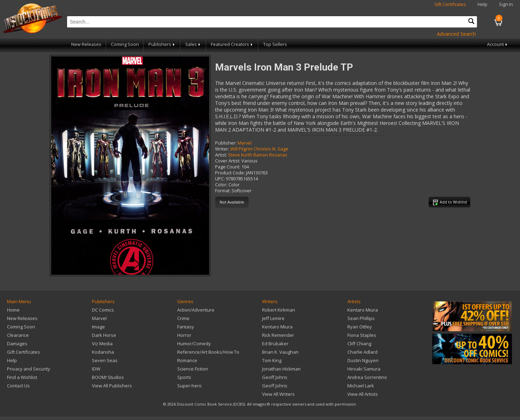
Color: (221, 185)
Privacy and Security (29, 369)
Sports (184, 377)
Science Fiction (193, 369)
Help (482, 4)
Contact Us (18, 386)
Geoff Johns (275, 377)
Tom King (272, 360)
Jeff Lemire (273, 318)
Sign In (506, 4)
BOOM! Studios (108, 377)
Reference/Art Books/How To (208, 352)
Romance (187, 360)
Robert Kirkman (279, 310)
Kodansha (103, 352)
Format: (223, 191)
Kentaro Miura (277, 327)
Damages (17, 344)
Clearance (18, 335)
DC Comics (103, 310)
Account (498, 44)
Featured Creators (232, 44)
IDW (96, 369)
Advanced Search (456, 34)
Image (98, 327)
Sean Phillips (361, 318)
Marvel (245, 143)
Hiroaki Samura (364, 369)
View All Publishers (112, 386)
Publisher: (226, 143)
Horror (184, 335)
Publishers (162, 44)
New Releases (86, 44)
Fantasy (186, 327)
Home (13, 310)
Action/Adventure (196, 310)
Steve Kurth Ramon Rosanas (258, 155)
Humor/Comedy (194, 344)
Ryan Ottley (360, 327)
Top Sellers (275, 44)
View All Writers (278, 394)
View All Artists (363, 394)
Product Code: (230, 173)
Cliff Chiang (359, 344)
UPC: (220, 179)
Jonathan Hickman (281, 369)
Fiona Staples (362, 335)
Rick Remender (278, 335)
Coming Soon (125, 44)
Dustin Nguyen (363, 360)
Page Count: (228, 167)
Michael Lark (361, 386)
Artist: (221, 155)
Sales (193, 44)
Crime (183, 318)
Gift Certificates (450, 4)
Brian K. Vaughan (280, 352)
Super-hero (189, 386)
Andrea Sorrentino (367, 377)
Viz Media (102, 344)
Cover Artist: (228, 161)
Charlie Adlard (362, 352)
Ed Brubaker (275, 344)
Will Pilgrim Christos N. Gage (259, 149)
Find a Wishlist (22, 377)
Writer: (222, 149)
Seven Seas (105, 360)
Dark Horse (104, 335)
